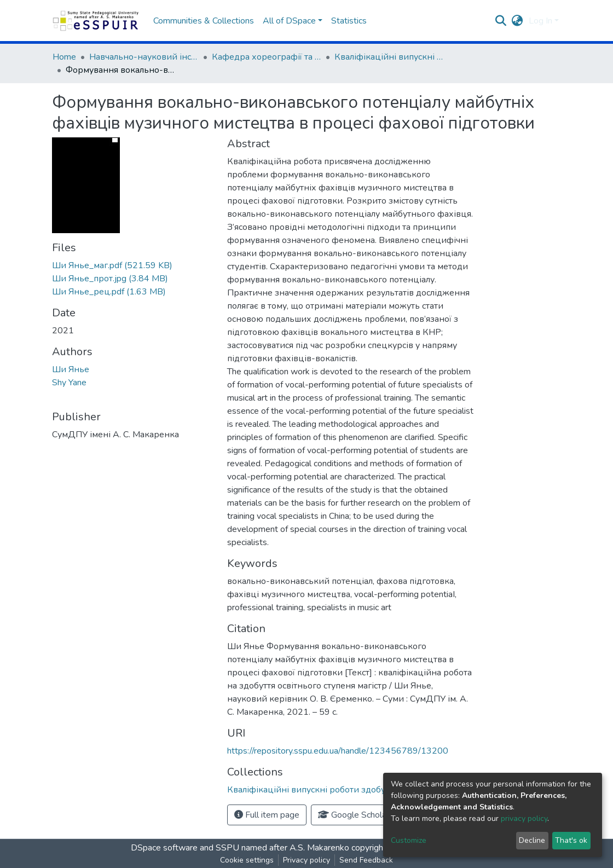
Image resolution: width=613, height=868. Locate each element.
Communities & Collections (204, 21)
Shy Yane (69, 383)
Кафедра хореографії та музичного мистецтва (267, 57)
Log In (540, 21)
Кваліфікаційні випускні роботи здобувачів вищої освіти (389, 57)
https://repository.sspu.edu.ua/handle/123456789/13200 (338, 751)
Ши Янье (71, 369)
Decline (532, 840)
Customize (409, 840)
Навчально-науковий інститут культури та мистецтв (144, 57)
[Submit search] (501, 21)
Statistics (349, 21)
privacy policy (524, 818)
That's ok (571, 840)
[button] (517, 21)
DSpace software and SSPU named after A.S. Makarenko (240, 848)
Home (64, 57)
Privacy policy (307, 860)
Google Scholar (354, 815)
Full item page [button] (267, 815)
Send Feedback (366, 860)
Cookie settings (247, 860)
